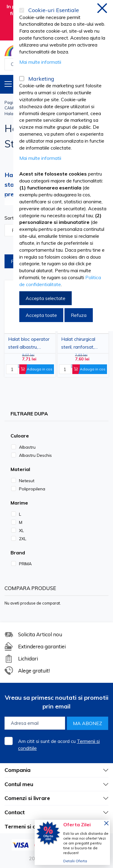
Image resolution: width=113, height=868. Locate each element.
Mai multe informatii (40, 62)
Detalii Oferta (75, 861)
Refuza (79, 315)
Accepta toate (41, 315)
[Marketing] (22, 79)
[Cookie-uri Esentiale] (22, 10)
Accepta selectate (46, 298)
